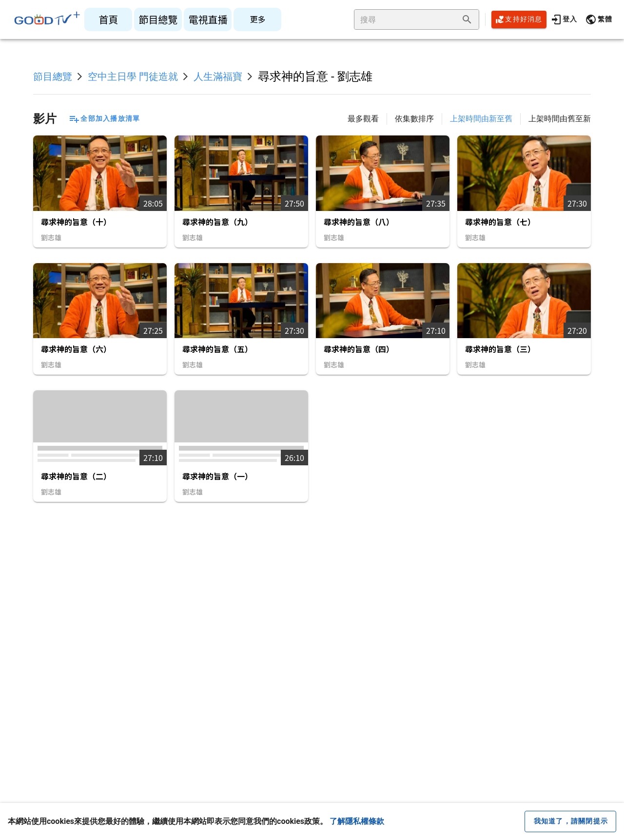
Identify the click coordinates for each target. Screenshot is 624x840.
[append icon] (467, 19)
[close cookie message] (570, 821)
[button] (599, 19)
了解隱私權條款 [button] (357, 821)
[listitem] (108, 19)
